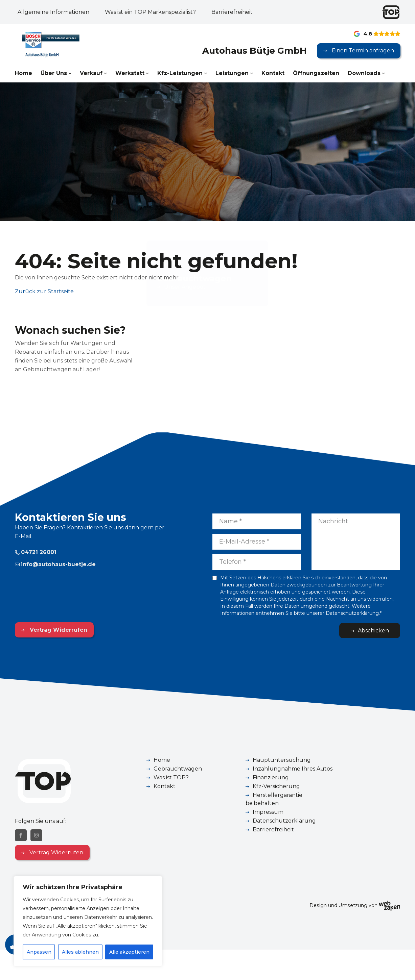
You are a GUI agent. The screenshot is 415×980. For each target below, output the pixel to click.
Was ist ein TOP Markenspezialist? (150, 12)
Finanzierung (271, 777)
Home (24, 73)
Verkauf (91, 73)
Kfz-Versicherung (276, 786)
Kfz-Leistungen (180, 73)
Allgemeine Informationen (53, 12)
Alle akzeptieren (129, 952)
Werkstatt (130, 73)
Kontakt (273, 73)
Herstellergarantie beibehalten (274, 799)
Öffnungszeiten (316, 73)
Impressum (268, 812)
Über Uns (54, 73)
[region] (88, 921)
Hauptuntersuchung (282, 760)
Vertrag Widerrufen (58, 630)
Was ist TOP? (171, 777)
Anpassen (39, 952)
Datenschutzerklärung (284, 821)
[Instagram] (36, 835)
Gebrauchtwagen (178, 769)
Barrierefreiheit (232, 12)
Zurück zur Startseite (44, 291)
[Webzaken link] (389, 905)
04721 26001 (36, 552)
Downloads (364, 73)
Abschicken (373, 631)
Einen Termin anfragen (362, 51)
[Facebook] (21, 835)
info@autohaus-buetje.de (55, 564)
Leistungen (232, 73)
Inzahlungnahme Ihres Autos (293, 769)
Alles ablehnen (80, 952)
